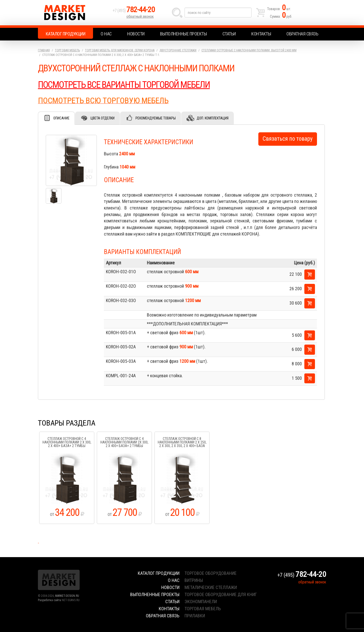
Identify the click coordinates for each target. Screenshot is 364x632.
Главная (44, 50)
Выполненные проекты (184, 34)
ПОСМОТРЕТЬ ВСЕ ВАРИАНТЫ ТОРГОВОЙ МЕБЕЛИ (124, 85)
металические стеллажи (211, 587)
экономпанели (201, 602)
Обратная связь (302, 34)
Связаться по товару (288, 139)
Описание (61, 118)
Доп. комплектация (213, 118)
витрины (194, 580)
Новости (136, 34)
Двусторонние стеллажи (178, 50)
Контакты (261, 34)
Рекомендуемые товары (156, 118)
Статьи (229, 34)
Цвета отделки (103, 118)
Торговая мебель (67, 50)
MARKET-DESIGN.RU (67, 596)
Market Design (74, 13)
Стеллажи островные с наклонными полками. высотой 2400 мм (249, 50)
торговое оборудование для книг (221, 594)
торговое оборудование (211, 573)
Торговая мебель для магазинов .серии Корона (120, 50)
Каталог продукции (66, 34)
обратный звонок (140, 16)
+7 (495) (134, 10)
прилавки (195, 616)
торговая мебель (203, 609)
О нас (106, 34)
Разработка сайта (49, 600)
